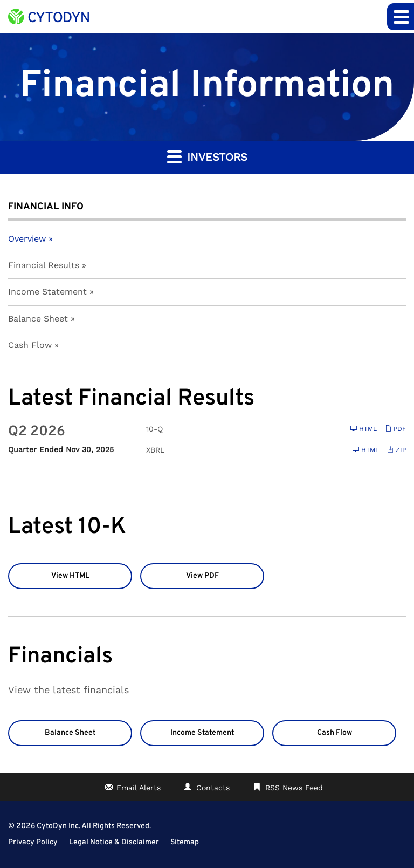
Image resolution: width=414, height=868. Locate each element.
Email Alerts (139, 788)
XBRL (155, 450)
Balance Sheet (38, 319)
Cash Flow (30, 345)
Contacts (213, 788)
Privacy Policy (33, 843)
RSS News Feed (294, 788)
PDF (395, 429)
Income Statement (47, 292)
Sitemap (185, 843)
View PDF (202, 576)
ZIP (396, 450)
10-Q (154, 429)
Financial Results (44, 265)
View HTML (70, 576)
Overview (27, 239)
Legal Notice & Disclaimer (114, 843)
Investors (207, 156)
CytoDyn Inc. (58, 826)
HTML (364, 429)
